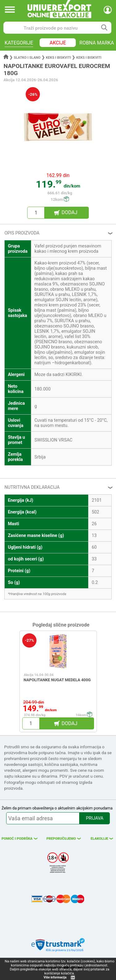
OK (73, 978)
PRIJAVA (95, 818)
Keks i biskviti (58, 58)
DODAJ (69, 212)
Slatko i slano (27, 58)
